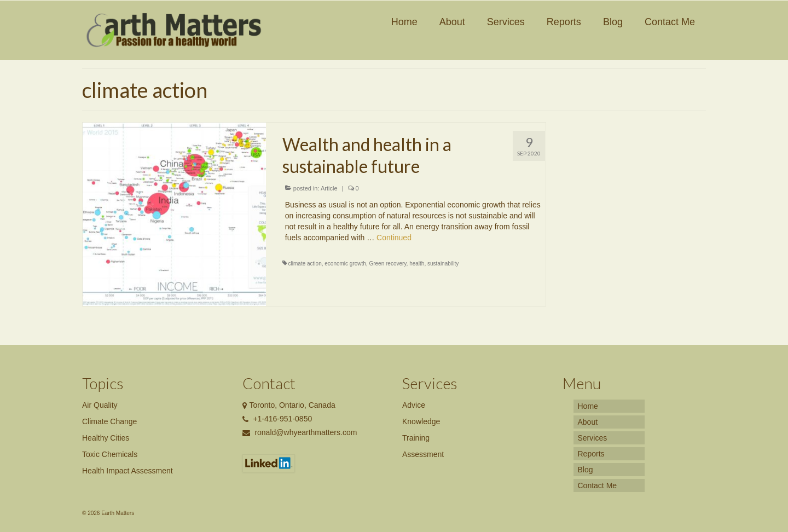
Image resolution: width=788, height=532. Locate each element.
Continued (394, 238)
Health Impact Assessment (128, 471)
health (417, 264)
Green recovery (387, 264)
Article (329, 188)
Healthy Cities (106, 438)
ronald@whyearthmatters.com (300, 432)
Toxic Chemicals (110, 454)
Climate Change (109, 421)
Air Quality (100, 405)
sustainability (443, 264)
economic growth (345, 264)
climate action (305, 264)
